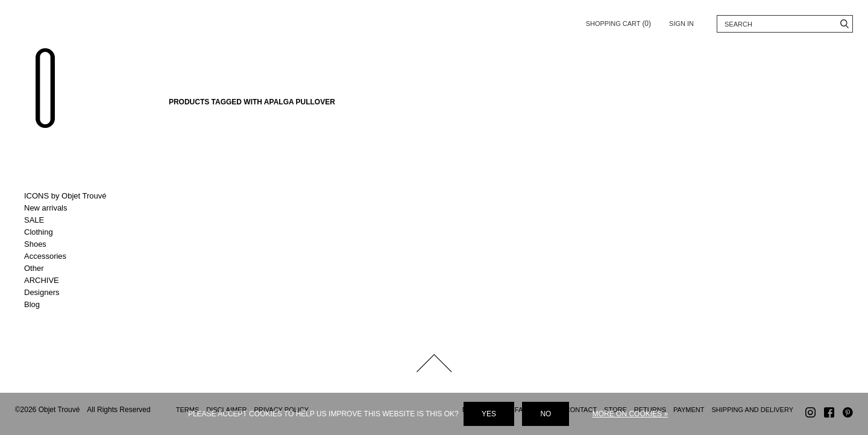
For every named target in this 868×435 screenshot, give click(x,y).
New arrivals (46, 208)
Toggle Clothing (74, 232)
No (546, 414)
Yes (489, 414)
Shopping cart (618, 21)
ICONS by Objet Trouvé (65, 196)
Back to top (434, 363)
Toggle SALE (74, 220)
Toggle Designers (74, 293)
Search (844, 24)
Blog (32, 304)
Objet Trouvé (45, 88)
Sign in (681, 24)
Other (34, 268)
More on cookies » (630, 414)
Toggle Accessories (74, 256)
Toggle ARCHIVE (74, 281)
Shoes (35, 244)
